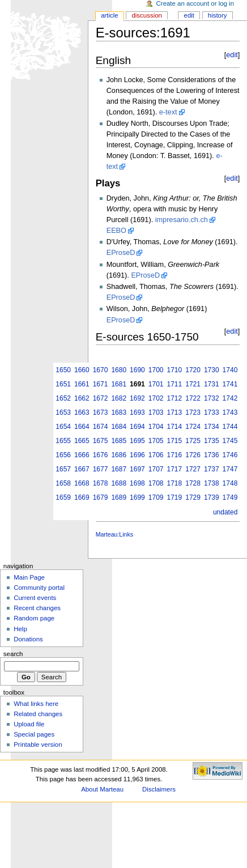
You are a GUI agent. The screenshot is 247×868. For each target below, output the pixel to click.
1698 (137, 483)
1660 (82, 370)
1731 (212, 384)
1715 (175, 441)
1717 (175, 469)
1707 (156, 469)
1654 (63, 427)
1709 (156, 497)
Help (20, 629)
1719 (175, 497)
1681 (119, 384)
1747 (230, 469)
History (218, 15)
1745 (230, 441)
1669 (82, 497)
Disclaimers (159, 789)
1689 (119, 497)
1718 (175, 483)
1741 (230, 384)
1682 (119, 398)
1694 (137, 427)
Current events (35, 598)
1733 (212, 412)
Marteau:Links (114, 534)
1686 (119, 455)
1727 (193, 469)
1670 (101, 370)
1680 (119, 370)
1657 (63, 469)
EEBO (116, 231)
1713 (175, 412)
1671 (101, 384)
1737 (212, 469)
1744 (230, 427)
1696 (137, 455)
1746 (230, 455)
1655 (63, 441)
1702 (156, 398)
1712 (175, 398)
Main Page (29, 577)
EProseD (121, 253)
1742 (230, 398)
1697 (137, 469)
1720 (193, 370)
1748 (230, 483)
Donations (28, 639)
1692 (137, 398)
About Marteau (102, 789)
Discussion (146, 15)
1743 (230, 412)
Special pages (34, 734)
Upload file (29, 724)
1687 (119, 469)
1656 (63, 455)
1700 (156, 370)
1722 (193, 398)
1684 (119, 427)
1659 (63, 497)
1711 (175, 384)
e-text (168, 112)
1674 (101, 427)
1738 (212, 483)
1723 (193, 412)
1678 (101, 483)
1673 (101, 412)
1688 (119, 483)
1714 (175, 427)
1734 (212, 427)
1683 (119, 412)
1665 (82, 441)
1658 (63, 483)
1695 (137, 441)
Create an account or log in (195, 3)
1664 (82, 427)
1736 (212, 455)
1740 (230, 370)
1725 (193, 441)
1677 (101, 469)
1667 (82, 469)
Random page (34, 618)
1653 (63, 412)
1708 (156, 483)
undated (225, 512)
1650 (63, 370)
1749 (230, 497)
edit (232, 55)
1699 (137, 497)
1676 (101, 455)
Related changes (38, 714)
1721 (193, 384)
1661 (82, 384)
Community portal (39, 588)
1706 (156, 455)
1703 (156, 412)
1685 (119, 441)
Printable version (38, 744)
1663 (82, 412)
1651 (63, 384)
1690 (137, 370)
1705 (156, 441)
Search (13, 654)
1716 (175, 455)
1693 (137, 412)
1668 (82, 483)
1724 (193, 427)
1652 (63, 398)
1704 (156, 427)
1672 (101, 398)
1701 (156, 384)
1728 (193, 483)
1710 (175, 370)
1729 (193, 497)
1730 (212, 370)
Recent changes (37, 608)
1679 (101, 497)
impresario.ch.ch (182, 220)
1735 (212, 441)
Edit (189, 15)
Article (110, 15)
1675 (101, 441)
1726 (193, 455)
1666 (82, 455)
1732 (212, 398)
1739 (212, 497)
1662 (82, 398)
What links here (36, 704)
